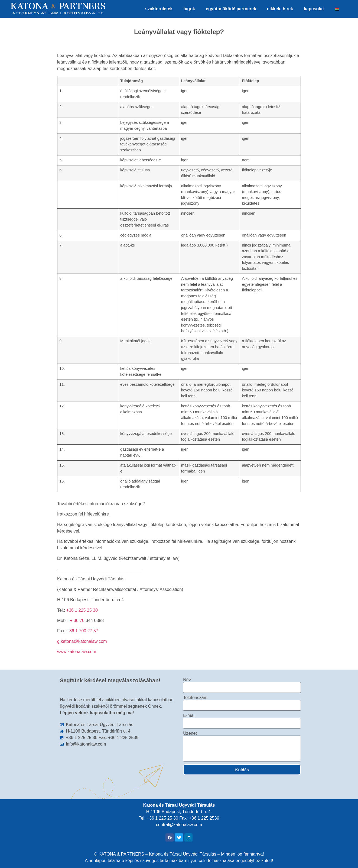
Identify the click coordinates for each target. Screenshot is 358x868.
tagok (189, 9)
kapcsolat (314, 9)
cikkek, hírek (280, 9)
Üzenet (190, 733)
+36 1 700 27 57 (83, 631)
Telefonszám (195, 698)
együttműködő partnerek (231, 9)
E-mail (189, 716)
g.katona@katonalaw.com (82, 641)
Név (187, 680)
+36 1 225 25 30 (82, 610)
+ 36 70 (78, 621)
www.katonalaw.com (77, 652)
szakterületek (159, 9)
